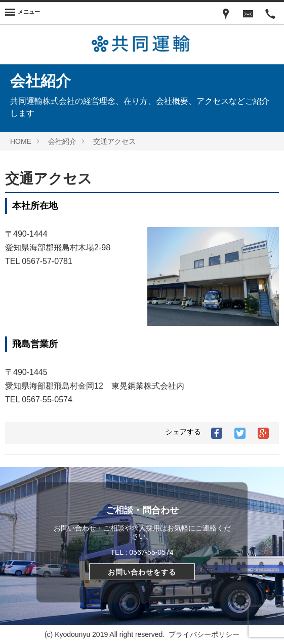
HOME (21, 141)
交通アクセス (114, 141)
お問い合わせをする (142, 572)
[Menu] (23, 13)
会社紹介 (62, 141)
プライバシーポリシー (204, 634)
